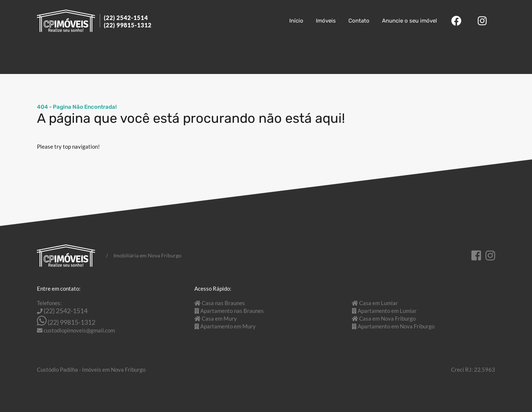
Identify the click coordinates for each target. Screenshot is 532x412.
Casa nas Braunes (223, 303)
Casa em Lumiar (378, 303)
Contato (359, 21)
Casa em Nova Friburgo (387, 318)
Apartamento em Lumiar (387, 311)
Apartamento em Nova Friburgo (396, 326)
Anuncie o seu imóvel (410, 21)
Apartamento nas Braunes (232, 311)
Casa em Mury (219, 318)
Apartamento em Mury (228, 326)
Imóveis (326, 21)
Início (296, 21)
